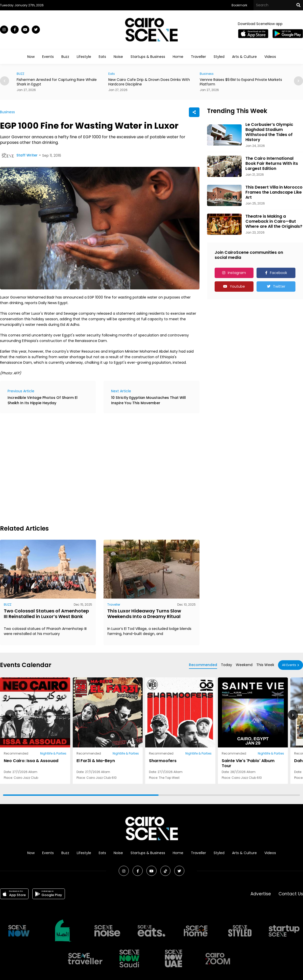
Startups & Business (148, 57)
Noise (118, 57)
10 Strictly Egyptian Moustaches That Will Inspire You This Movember (148, 400)
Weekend (244, 665)
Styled (219, 57)
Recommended (203, 665)
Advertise (261, 894)
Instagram (237, 273)
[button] (298, 81)
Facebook (279, 273)
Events (48, 57)
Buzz (65, 57)
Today (226, 665)
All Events (289, 665)
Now (31, 57)
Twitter (279, 286)
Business (207, 74)
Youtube (237, 286)
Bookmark (239, 5)
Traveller (198, 57)
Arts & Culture (244, 57)
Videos (270, 57)
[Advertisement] (47, 468)
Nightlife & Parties (53, 753)
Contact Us (291, 894)
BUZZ (20, 74)
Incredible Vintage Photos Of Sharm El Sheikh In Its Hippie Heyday (43, 400)
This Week (265, 665)
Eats (102, 57)
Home (178, 57)
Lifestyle (84, 57)
